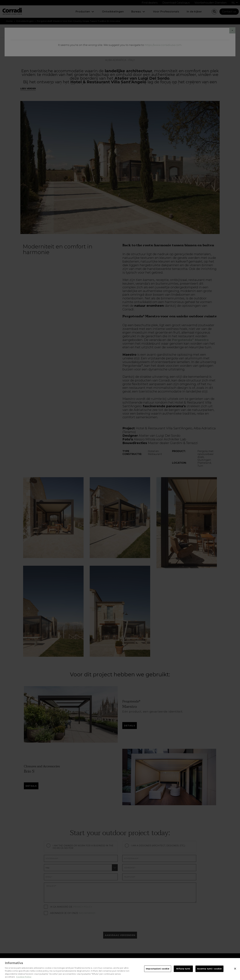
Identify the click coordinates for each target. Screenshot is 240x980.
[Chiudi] (235, 969)
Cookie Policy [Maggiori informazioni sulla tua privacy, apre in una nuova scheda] (24, 977)
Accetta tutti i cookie (209, 969)
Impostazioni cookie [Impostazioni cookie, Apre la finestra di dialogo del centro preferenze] (158, 969)
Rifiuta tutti (183, 969)
